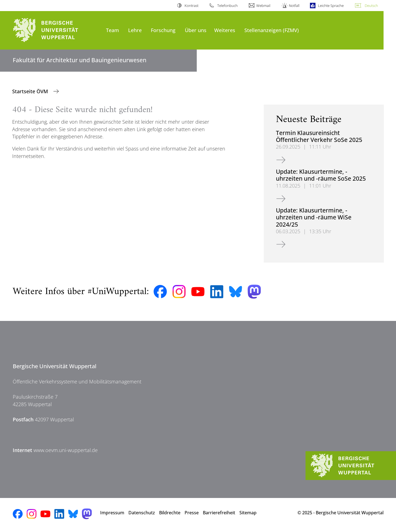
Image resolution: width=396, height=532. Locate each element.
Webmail (263, 6)
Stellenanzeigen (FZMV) (272, 30)
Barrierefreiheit (219, 513)
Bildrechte (170, 513)
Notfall (294, 6)
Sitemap (248, 513)
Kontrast (191, 6)
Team (112, 30)
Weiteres (225, 30)
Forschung (163, 30)
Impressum (112, 513)
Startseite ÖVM (31, 91)
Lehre (135, 30)
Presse (192, 513)
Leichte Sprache (331, 6)
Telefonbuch (227, 6)
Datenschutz (142, 513)
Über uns (196, 30)
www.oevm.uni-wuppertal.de (66, 450)
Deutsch (371, 6)
